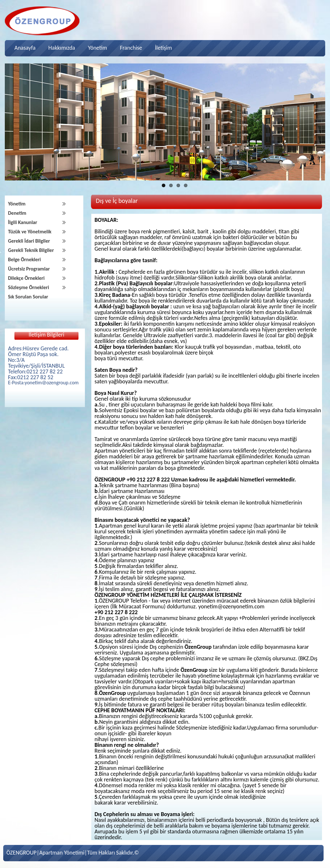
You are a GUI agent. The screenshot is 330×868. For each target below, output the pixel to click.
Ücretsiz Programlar (29, 269)
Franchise (131, 48)
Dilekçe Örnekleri (26, 278)
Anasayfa (25, 48)
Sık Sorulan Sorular (28, 297)
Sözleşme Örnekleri (29, 287)
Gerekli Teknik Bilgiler (31, 250)
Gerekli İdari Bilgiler (29, 241)
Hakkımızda (62, 48)
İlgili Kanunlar (23, 222)
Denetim (17, 213)
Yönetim (97, 48)
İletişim (164, 48)
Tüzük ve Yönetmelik (30, 232)
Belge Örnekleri (24, 259)
